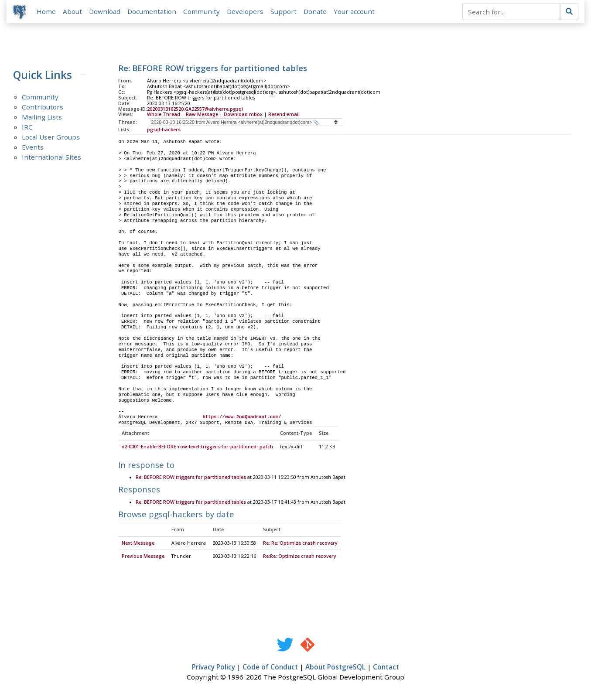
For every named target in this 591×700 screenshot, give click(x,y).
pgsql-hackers (164, 130)
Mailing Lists (42, 118)
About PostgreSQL (335, 668)
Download (106, 12)
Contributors (43, 108)
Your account (355, 12)
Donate (316, 12)
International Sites (51, 158)
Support (284, 12)
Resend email (284, 115)
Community (202, 12)
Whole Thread (164, 115)
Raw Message (202, 115)
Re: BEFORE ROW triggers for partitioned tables (191, 478)
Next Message (138, 544)
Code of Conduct (270, 668)
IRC (27, 128)
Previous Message (143, 557)
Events (33, 148)
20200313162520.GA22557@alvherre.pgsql (195, 109)
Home (47, 12)
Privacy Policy (214, 668)
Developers (246, 12)
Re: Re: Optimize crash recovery (300, 544)
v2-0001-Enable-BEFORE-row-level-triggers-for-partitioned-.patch (197, 448)
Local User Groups (51, 138)
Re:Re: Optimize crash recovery (300, 557)
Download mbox (243, 115)
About (73, 12)
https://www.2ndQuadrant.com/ (242, 418)
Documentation (153, 12)
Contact (386, 668)
